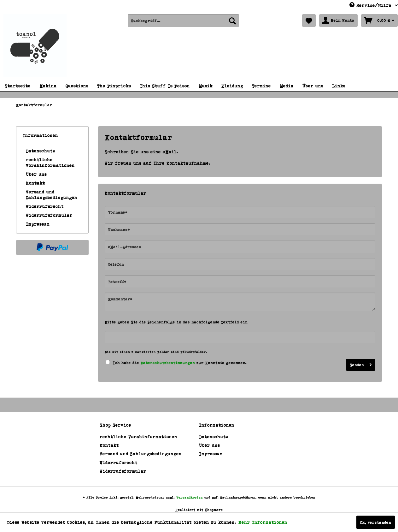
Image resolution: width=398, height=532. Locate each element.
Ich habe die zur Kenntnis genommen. (180, 363)
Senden (361, 364)
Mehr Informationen (263, 522)
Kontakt (35, 183)
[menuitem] (183, 21)
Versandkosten (190, 497)
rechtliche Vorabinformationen (50, 162)
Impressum (38, 224)
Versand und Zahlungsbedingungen (52, 195)
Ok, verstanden (376, 522)
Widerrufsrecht (45, 206)
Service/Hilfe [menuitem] (371, 5)
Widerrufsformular (49, 215)
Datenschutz (41, 151)
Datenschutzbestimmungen (168, 363)
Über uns (36, 174)
